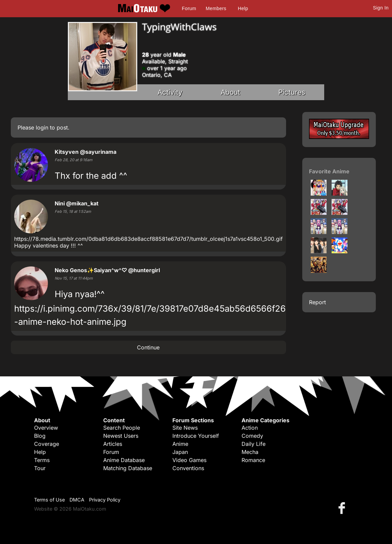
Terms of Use (49, 500)
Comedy (252, 436)
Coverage (47, 444)
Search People (122, 428)
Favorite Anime (329, 171)
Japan (180, 452)
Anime (180, 444)
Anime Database (124, 460)
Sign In (381, 8)
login (42, 127)
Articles (113, 444)
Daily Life (254, 444)
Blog (40, 436)
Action (250, 428)
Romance (253, 460)
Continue (148, 347)
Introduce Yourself (196, 436)
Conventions (188, 468)
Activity (170, 92)
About (230, 92)
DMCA (77, 500)
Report (317, 302)
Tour (40, 468)
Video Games (189, 460)
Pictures (292, 92)
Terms (42, 460)
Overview (46, 428)
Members (216, 8)
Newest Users (121, 436)
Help (243, 8)
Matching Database (128, 468)
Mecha (250, 452)
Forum (189, 8)
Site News (185, 428)
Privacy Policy (105, 500)
